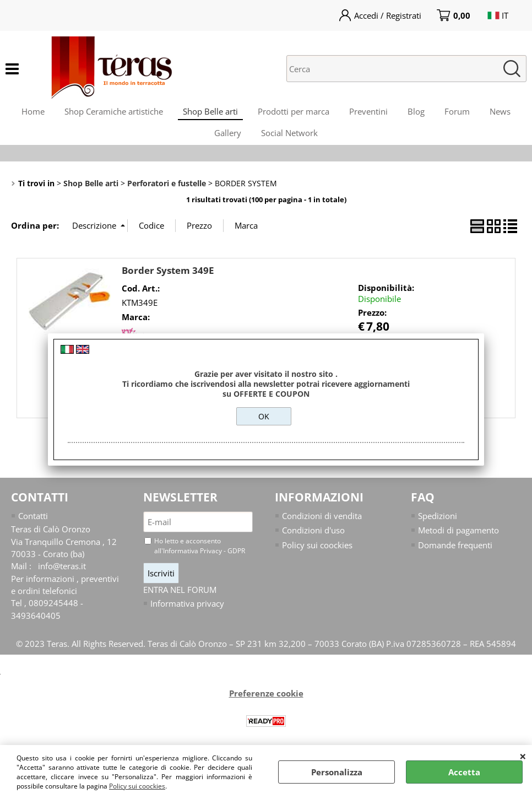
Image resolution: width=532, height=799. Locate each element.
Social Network (291, 141)
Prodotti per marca (292, 114)
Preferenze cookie (266, 705)
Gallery (227, 141)
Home (25, 114)
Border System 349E (168, 281)
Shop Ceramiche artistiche (108, 114)
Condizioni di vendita (322, 527)
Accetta (464, 772)
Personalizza (337, 772)
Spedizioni (438, 527)
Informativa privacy (187, 615)
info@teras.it (62, 577)
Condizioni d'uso (313, 542)
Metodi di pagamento (458, 542)
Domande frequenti (455, 556)
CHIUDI (523, 756)
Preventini (370, 114)
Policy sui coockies (137, 786)
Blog (419, 114)
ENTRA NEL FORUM (180, 601)
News (508, 114)
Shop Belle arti (207, 114)
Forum (463, 114)
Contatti (33, 527)
